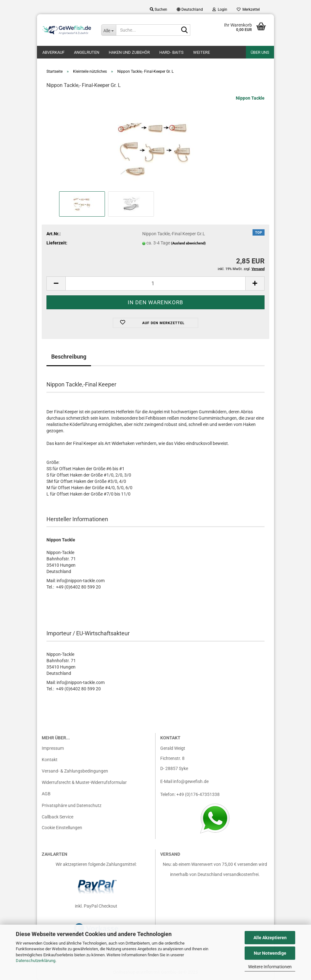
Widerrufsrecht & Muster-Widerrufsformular (84, 782)
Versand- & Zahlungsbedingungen (75, 771)
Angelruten (87, 52)
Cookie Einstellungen (62, 828)
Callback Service (58, 817)
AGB (46, 794)
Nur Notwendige (270, 953)
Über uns (260, 52)
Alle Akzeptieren (270, 938)
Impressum (53, 748)
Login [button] (220, 9)
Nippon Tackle (250, 98)
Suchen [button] (159, 9)
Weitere (201, 52)
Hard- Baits (171, 52)
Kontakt (50, 760)
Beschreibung (69, 357)
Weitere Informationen (270, 967)
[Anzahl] (155, 284)
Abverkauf (53, 52)
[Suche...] (109, 30)
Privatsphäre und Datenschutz (72, 805)
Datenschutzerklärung (36, 961)
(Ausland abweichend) (188, 243)
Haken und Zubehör (129, 52)
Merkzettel (248, 9)
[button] (190, 9)
